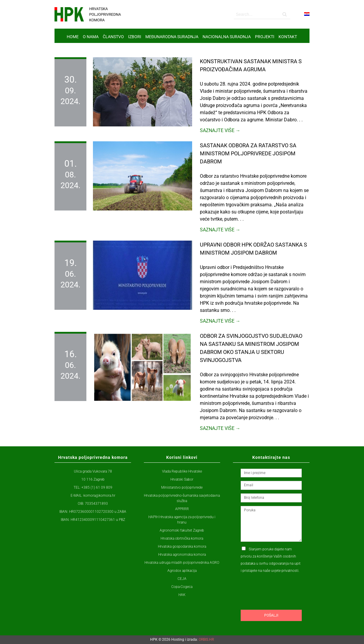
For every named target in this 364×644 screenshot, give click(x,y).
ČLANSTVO (113, 37)
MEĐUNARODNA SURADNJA (172, 37)
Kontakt (288, 37)
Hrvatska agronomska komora (182, 555)
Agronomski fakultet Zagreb (182, 530)
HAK (182, 595)
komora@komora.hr (99, 496)
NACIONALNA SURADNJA (227, 37)
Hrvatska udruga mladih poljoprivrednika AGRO (182, 563)
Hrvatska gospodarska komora (182, 547)
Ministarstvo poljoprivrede (182, 487)
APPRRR (182, 509)
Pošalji (271, 615)
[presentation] (286, 603)
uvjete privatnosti (285, 571)
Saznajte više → (220, 130)
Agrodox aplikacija (182, 571)
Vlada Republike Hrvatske (182, 471)
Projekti (265, 37)
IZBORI (135, 37)
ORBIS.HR (206, 640)
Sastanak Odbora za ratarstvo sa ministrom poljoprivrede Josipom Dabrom (248, 153)
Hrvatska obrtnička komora (182, 538)
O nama (91, 37)
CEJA (182, 579)
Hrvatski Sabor (182, 479)
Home (73, 37)
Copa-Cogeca (182, 587)
